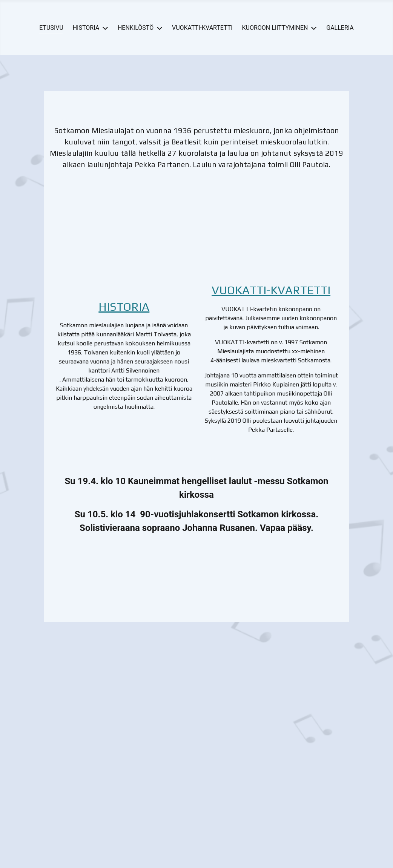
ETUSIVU (51, 28)
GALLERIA (340, 28)
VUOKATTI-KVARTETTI (202, 28)
